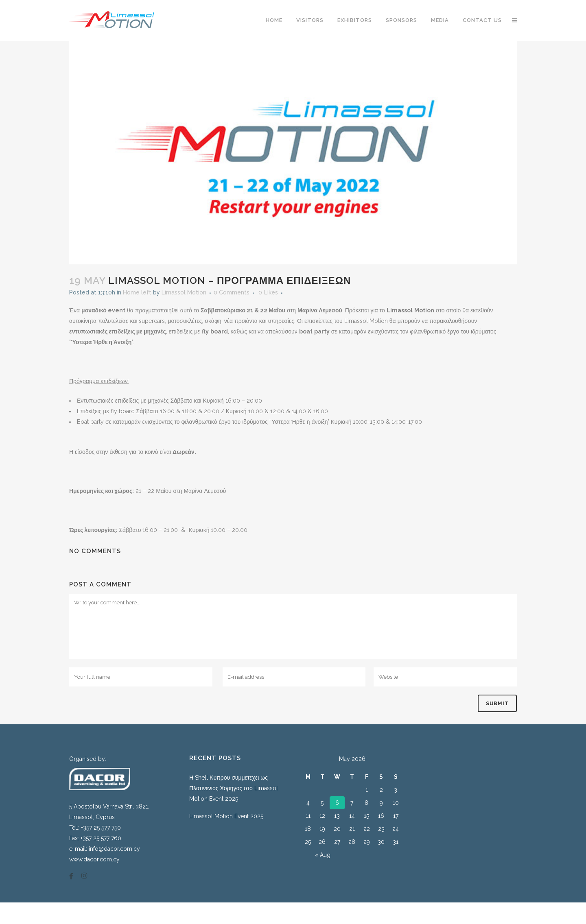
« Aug (323, 855)
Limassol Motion (184, 292)
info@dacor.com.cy (114, 849)
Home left (137, 292)
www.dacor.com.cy (94, 859)
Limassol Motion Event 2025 (226, 816)
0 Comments (232, 292)
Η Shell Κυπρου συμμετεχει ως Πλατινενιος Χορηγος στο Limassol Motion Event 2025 (234, 788)
